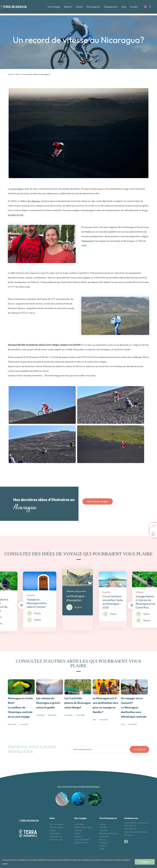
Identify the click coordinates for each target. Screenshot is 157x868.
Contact (135, 8)
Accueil (11, 74)
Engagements (112, 8)
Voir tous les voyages (98, 501)
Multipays (78, 836)
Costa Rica (104, 829)
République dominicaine (109, 833)
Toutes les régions (56, 826)
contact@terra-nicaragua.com (136, 822)
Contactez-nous (56, 836)
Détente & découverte (83, 826)
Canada (103, 823)
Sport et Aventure (81, 842)
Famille (77, 833)
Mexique (103, 839)
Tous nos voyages (56, 823)
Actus (17, 74)
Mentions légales (56, 839)
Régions (68, 8)
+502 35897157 (130, 825)
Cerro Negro (17, 189)
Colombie (103, 826)
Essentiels (78, 829)
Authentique (79, 823)
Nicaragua (104, 842)
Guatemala (104, 836)
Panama (103, 845)
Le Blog (52, 829)
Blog (125, 8)
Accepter (147, 863)
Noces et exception (82, 839)
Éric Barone (34, 201)
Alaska (102, 848)
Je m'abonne (139, 748)
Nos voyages (53, 8)
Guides (79, 8)
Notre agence (94, 8)
